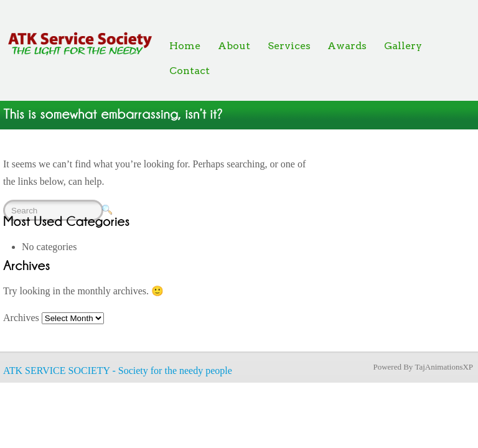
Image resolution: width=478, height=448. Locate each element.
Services (289, 46)
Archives (21, 318)
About (234, 46)
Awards (347, 46)
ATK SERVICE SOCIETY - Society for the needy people (118, 371)
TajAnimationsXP (444, 367)
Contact (190, 71)
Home (185, 46)
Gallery (403, 46)
